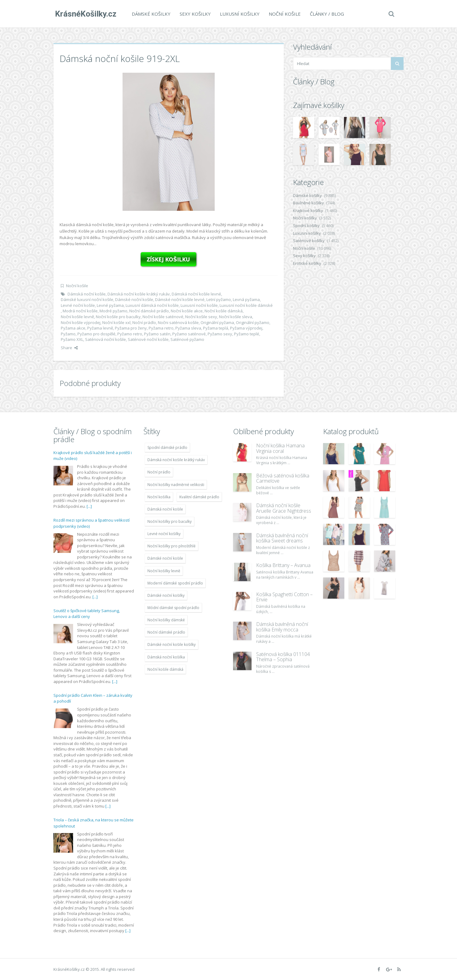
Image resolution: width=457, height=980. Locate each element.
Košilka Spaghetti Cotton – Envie (284, 597)
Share (69, 348)
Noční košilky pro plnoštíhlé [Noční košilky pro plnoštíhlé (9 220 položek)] (172, 546)
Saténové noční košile (148, 339)
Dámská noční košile (87, 294)
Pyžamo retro (130, 334)
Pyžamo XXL (72, 339)
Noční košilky (305, 218)
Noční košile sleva (236, 317)
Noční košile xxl (116, 322)
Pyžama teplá (216, 328)
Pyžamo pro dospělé (96, 334)
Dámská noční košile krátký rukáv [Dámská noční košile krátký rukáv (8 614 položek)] (176, 460)
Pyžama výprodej (246, 328)
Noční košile (283, 14)
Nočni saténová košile (178, 322)
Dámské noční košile (134, 299)
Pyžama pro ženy (131, 328)
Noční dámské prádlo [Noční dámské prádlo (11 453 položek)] (166, 632)
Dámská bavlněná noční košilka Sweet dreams (282, 538)
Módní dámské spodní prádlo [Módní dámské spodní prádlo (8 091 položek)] (173, 608)
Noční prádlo (144, 322)
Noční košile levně (77, 317)
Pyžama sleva (188, 328)
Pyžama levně (100, 328)
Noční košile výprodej (81, 322)
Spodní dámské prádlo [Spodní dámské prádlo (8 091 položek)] (167, 448)
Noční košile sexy (201, 317)
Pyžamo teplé (247, 334)
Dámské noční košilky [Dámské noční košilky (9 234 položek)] (166, 595)
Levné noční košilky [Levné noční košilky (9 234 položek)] (164, 534)
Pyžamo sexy (220, 334)
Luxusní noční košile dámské (246, 305)
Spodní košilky (306, 226)
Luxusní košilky (238, 14)
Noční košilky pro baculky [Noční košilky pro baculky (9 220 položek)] (170, 521)
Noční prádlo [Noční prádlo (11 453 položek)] (159, 472)
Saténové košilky (309, 241)
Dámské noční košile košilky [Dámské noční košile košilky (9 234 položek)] (172, 644)
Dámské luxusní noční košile (87, 299)
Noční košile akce (187, 311)
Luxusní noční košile (199, 305)
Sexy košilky (194, 14)
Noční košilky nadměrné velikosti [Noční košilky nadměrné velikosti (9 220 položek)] (176, 485)
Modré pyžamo (113, 311)
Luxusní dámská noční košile (152, 305)
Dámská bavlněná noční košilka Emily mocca (282, 627)
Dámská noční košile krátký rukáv (139, 294)
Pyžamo (68, 334)
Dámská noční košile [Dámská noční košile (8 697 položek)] (165, 509)
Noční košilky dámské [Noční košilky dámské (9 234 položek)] (166, 620)
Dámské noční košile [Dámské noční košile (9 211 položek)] (165, 558)
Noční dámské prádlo (149, 311)
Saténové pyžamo (187, 339)
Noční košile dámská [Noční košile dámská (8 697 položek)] (165, 669)
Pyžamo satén (157, 334)
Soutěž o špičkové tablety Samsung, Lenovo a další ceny (87, 614)
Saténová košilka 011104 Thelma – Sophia (283, 657)
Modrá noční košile (80, 311)
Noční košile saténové (163, 317)
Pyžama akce (73, 328)
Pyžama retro (161, 328)
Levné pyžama (110, 305)
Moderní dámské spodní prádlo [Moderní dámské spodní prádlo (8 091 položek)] (175, 583)
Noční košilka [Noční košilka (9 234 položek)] (159, 497)
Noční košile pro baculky (118, 317)
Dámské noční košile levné (180, 299)
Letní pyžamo (219, 299)
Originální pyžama (217, 322)
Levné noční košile (78, 305)
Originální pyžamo (253, 322)
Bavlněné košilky (309, 203)
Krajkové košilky (308, 210)
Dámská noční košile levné (196, 294)
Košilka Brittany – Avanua (283, 565)
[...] (89, 506)
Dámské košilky (150, 14)
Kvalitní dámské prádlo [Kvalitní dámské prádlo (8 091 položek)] (199, 497)
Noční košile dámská (224, 311)
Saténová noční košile (105, 339)
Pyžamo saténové (189, 334)
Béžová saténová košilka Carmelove (283, 478)
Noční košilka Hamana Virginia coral (280, 448)
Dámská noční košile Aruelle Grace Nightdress (284, 508)
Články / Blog (325, 14)
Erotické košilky (307, 263)
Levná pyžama (246, 299)
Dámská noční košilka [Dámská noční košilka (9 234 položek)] (166, 657)
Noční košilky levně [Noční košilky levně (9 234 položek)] (164, 571)
